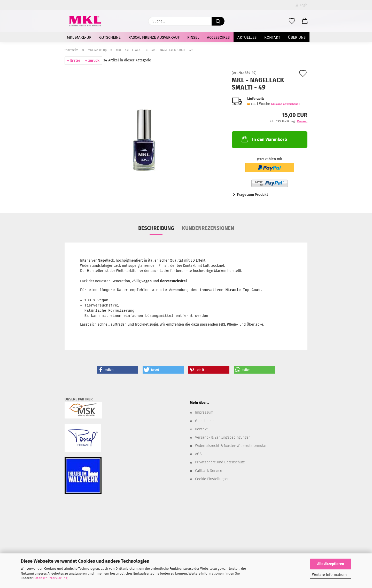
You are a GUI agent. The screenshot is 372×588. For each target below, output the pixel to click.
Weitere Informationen (331, 575)
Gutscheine (110, 37)
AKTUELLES (247, 37)
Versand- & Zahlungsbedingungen (223, 437)
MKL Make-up (79, 37)
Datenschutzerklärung (50, 578)
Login (301, 5)
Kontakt (272, 37)
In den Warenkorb (264, 139)
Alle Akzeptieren (331, 564)
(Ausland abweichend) (285, 104)
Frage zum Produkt (252, 195)
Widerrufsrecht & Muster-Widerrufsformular (231, 446)
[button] (305, 21)
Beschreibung (156, 228)
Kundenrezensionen (208, 228)
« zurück (92, 61)
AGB (198, 454)
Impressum (204, 412)
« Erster (74, 61)
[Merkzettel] (292, 21)
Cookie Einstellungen (212, 479)
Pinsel (193, 37)
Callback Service (209, 471)
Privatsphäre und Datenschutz (220, 462)
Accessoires (218, 37)
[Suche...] (218, 21)
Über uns (297, 37)
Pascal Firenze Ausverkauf (154, 37)
